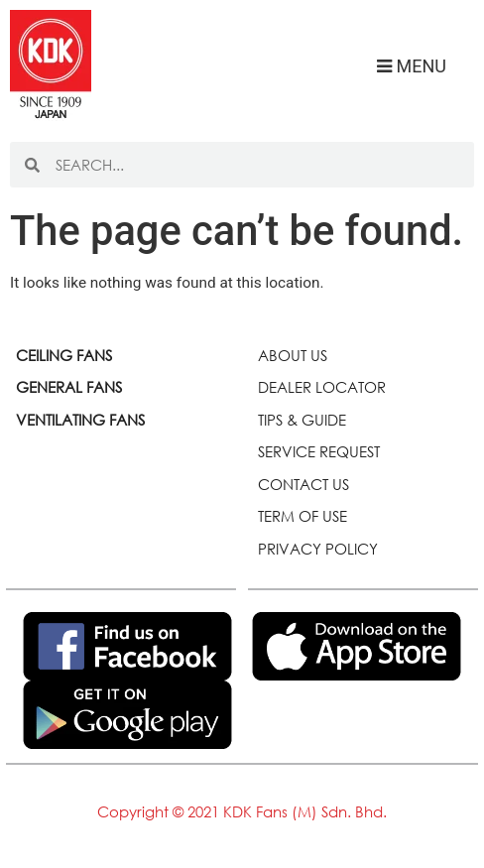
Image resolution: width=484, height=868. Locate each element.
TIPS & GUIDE (302, 420)
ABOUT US (293, 355)
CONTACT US (303, 484)
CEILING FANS (64, 355)
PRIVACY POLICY (318, 549)
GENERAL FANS (69, 387)
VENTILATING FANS (80, 420)
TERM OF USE (302, 516)
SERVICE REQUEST (319, 451)
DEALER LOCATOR (322, 387)
